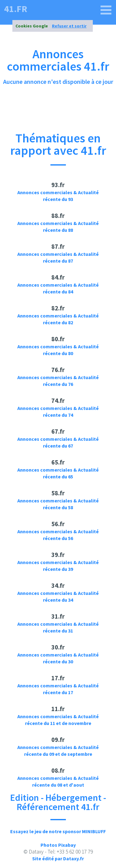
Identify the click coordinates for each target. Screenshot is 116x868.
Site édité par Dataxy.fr (58, 858)
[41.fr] (106, 10)
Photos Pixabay (58, 845)
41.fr (16, 9)
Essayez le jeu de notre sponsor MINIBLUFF (58, 831)
